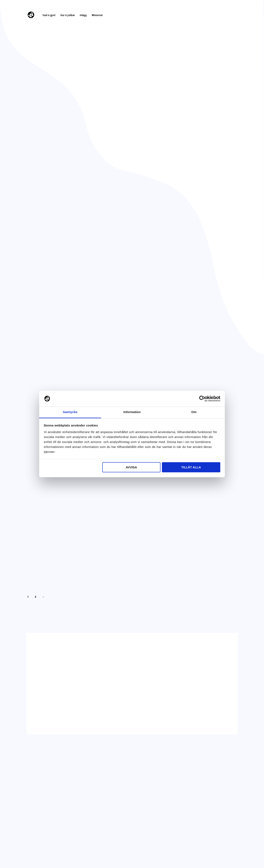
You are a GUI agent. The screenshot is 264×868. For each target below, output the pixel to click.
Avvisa (131, 467)
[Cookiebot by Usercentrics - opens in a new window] (202, 399)
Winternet (97, 15)
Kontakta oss (225, 16)
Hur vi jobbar (68, 15)
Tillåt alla (191, 467)
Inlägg (83, 15)
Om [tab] (194, 412)
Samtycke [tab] (70, 412)
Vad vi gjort (49, 15)
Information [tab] (132, 412)
